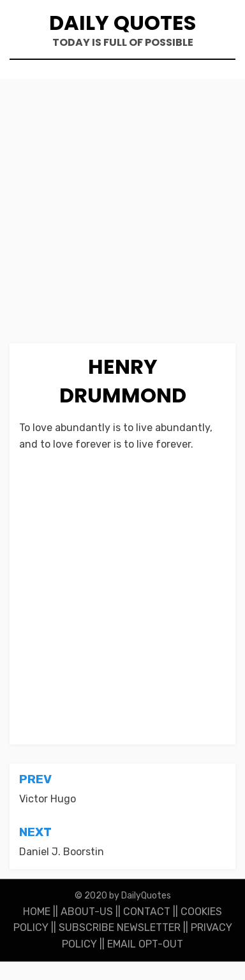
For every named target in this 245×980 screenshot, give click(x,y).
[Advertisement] (122, 216)
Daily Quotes (122, 23)
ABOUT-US (87, 912)
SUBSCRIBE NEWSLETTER (120, 927)
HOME (37, 912)
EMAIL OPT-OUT (145, 944)
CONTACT (147, 912)
